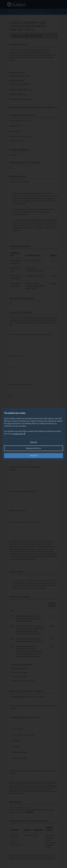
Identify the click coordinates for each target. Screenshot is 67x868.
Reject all (33, 442)
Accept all (33, 456)
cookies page (19, 434)
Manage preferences (33, 448)
